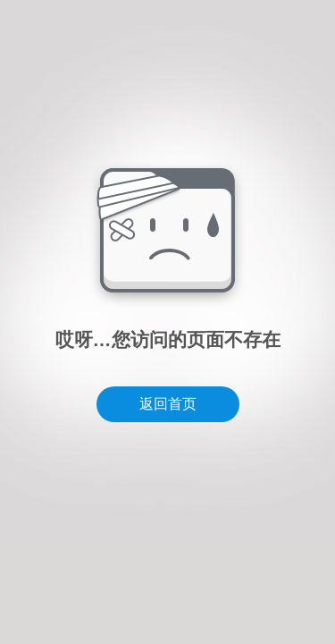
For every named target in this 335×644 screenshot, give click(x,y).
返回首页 (168, 404)
